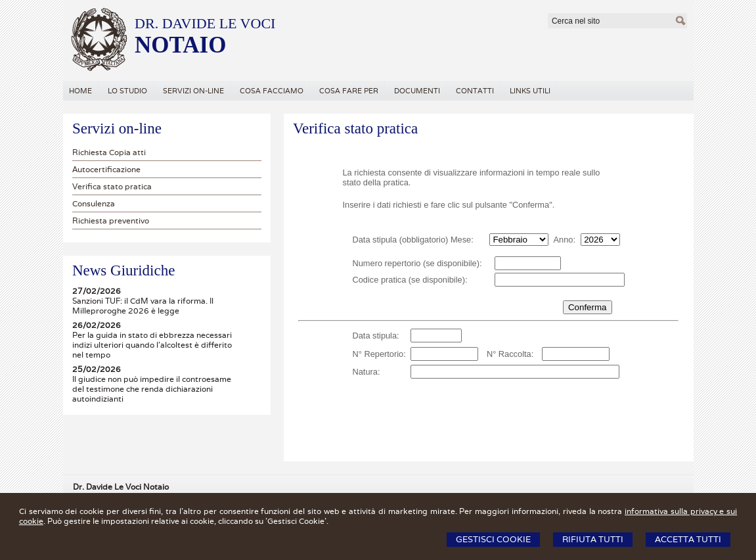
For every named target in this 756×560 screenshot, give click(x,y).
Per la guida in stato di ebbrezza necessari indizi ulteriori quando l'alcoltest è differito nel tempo (152, 345)
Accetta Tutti (688, 539)
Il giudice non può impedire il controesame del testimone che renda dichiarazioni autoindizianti (152, 389)
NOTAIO (180, 45)
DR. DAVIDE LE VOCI (205, 23)
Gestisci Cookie (493, 539)
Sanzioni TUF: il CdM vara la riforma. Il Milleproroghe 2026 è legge (143, 306)
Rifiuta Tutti (593, 539)
